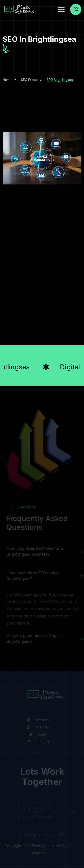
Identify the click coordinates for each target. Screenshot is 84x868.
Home (7, 80)
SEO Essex (29, 80)
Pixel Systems (43, 846)
